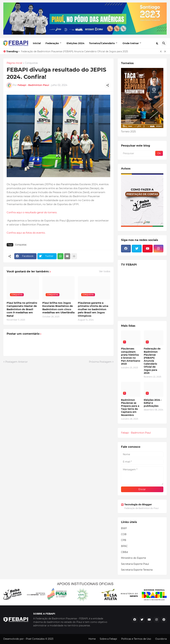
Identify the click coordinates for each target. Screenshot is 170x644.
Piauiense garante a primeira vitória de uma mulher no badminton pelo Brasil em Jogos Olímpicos (93, 309)
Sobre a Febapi (108, 639)
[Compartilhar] (108, 85)
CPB (124, 540)
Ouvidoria (161, 639)
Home (92, 639)
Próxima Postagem (100, 362)
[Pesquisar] (164, 43)
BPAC (124, 546)
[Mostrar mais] (74, 256)
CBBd (124, 552)
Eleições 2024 (75, 43)
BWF (124, 528)
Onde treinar (131, 43)
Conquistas (31, 63)
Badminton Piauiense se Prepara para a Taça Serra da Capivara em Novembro (130, 407)
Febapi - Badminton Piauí (136, 433)
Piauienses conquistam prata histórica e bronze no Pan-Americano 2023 (131, 356)
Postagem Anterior (17, 362)
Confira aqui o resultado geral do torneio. (32, 212)
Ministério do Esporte (133, 558)
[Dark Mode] (157, 43)
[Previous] (161, 51)
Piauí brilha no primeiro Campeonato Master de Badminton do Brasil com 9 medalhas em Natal (22, 309)
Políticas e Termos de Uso (136, 639)
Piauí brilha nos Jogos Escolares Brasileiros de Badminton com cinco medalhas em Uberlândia (58, 308)
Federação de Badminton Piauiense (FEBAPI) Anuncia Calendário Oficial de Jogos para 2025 (74, 51)
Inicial (37, 43)
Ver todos (105, 271)
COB (124, 534)
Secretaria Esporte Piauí (135, 564)
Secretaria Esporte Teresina (137, 570)
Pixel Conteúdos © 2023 (40, 639)
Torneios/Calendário (102, 43)
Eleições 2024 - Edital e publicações (153, 403)
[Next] (165, 51)
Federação (52, 43)
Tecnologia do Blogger (136, 504)
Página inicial (14, 63)
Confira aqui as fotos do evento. (26, 233)
